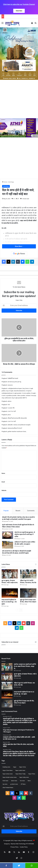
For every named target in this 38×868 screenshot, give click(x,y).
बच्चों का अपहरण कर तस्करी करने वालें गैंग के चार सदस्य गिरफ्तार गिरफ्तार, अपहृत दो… (25, 666)
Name (3, 473)
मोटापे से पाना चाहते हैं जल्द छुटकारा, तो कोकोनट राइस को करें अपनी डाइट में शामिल (25, 534)
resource (10, 385)
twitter (19, 865)
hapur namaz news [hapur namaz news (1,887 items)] (8, 774)
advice (9, 401)
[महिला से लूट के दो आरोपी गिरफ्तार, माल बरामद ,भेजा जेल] (28, 574)
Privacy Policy (14, 847)
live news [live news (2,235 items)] (22, 781)
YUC (9, 405)
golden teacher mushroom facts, (17, 431)
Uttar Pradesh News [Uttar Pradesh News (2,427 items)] (8, 788)
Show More (19, 246)
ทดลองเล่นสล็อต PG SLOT (15, 428)
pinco (9, 415)
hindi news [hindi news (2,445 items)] (5, 781)
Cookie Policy (24, 847)
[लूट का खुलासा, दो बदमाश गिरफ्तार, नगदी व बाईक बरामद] (10, 574)
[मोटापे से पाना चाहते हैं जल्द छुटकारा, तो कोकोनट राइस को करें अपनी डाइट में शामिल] (8, 535)
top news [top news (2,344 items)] (5, 784)
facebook (6, 865)
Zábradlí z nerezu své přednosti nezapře (19, 425)
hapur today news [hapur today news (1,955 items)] (24, 777)
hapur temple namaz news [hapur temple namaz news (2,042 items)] (10, 777)
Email (3, 482)
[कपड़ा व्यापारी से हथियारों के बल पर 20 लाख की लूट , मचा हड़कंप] (10, 593)
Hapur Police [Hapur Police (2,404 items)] (32, 774)
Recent (18, 511)
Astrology (11, 182)
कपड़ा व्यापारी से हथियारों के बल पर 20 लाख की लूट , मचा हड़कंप (9, 602)
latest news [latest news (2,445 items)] (14, 781)
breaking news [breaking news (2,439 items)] (6, 767)
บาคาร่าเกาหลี (12, 411)
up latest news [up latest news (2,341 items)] (14, 784)
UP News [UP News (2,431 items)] (23, 784)
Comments (31, 511)
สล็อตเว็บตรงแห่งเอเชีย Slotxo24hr (17, 418)
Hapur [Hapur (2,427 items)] (15, 767)
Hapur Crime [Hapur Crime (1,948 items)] (22, 767)
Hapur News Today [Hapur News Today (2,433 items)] (20, 774)
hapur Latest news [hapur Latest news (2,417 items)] (20, 770)
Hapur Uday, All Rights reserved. (23, 841)
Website (4, 490)
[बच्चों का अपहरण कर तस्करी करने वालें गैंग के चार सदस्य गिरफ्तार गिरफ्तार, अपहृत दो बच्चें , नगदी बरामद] (7, 667)
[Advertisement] (19, 99)
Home (5, 182)
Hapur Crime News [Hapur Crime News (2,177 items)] (8, 770)
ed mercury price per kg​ (14, 382)
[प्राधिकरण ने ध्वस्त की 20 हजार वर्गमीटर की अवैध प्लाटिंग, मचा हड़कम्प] (8, 545)
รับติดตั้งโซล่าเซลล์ (13, 378)
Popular (6, 511)
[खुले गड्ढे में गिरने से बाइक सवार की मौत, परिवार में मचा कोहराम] (28, 593)
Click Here (19, 11)
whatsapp (32, 865)
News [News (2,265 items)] (29, 781)
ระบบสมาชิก (11, 408)
